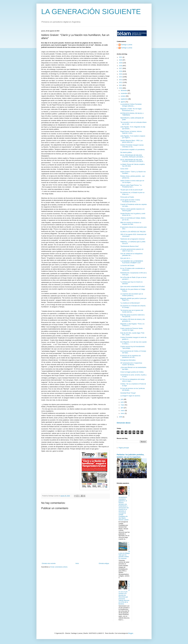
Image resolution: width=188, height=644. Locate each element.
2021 (121, 57)
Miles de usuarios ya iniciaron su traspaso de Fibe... (131, 223)
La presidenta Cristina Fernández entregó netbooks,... (131, 105)
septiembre (125, 99)
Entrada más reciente (49, 563)
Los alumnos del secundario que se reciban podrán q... (132, 295)
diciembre (124, 91)
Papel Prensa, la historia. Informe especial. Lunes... (131, 132)
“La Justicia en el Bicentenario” (130, 303)
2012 (121, 82)
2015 (121, 74)
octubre (123, 96)
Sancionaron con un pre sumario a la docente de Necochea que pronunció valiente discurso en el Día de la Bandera (124, 593)
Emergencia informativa (128, 360)
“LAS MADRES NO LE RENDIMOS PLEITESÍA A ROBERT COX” (132, 262)
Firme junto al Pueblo (127, 197)
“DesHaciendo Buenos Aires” (130, 246)
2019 (121, 63)
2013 (121, 80)
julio (122, 399)
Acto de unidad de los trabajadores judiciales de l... (131, 254)
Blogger (131, 633)
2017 (121, 68)
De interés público (126, 152)
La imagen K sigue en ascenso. (130, 396)
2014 (121, 77)
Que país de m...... (126, 258)
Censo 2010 (124, 169)
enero (123, 413)
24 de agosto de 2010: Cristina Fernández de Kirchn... (130, 201)
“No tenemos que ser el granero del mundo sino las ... (132, 311)
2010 (121, 88)
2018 (121, 66)
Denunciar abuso (124, 423)
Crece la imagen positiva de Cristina (132, 372)
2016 (121, 71)
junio (122, 402)
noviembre (124, 93)
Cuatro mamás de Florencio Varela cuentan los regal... (131, 329)
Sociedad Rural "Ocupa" (128, 393)
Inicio (77, 563)
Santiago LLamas (127, 45)
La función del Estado (127, 266)
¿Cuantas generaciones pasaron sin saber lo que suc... (132, 250)
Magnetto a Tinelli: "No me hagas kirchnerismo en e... (131, 110)
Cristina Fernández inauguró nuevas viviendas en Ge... (132, 146)
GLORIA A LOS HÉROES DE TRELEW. (133, 232)
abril (122, 408)
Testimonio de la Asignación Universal (132, 239)
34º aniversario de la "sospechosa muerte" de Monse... (131, 364)
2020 (121, 60)
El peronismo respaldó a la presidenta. (133, 150)
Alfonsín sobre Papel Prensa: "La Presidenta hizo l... (131, 186)
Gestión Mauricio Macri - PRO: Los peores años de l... (131, 141)
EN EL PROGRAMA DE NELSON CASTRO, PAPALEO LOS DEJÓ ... (132, 156)
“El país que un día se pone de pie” (132, 190)
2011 (121, 85)
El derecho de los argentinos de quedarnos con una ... (131, 357)
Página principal (124, 448)
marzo (123, 411)
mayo (123, 405)
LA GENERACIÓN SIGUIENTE (91, 12)
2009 (121, 417)
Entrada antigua (104, 563)
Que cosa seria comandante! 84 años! (133, 287)
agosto (123, 102)
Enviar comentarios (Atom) (59, 567)
